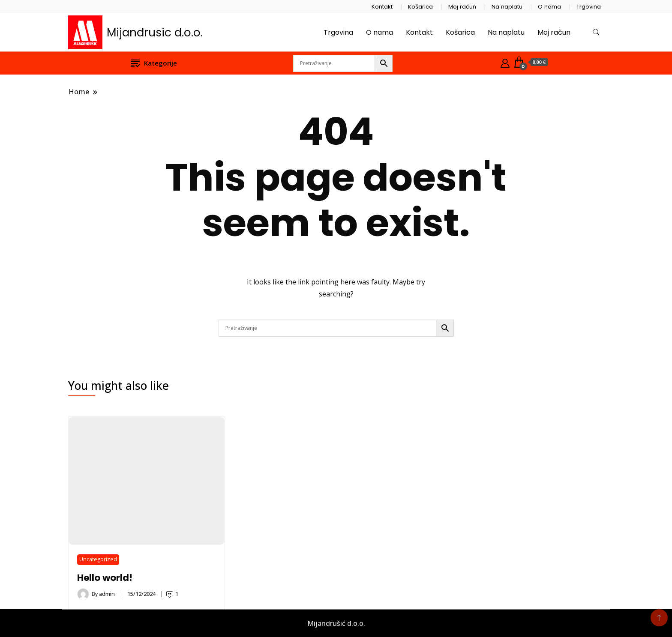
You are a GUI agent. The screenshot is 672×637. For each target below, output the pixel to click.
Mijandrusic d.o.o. (155, 33)
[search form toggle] (596, 32)
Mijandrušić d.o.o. (336, 623)
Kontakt (382, 7)
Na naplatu (507, 7)
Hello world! (105, 578)
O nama (549, 7)
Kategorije (154, 63)
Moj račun (462, 7)
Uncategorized (98, 559)
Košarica (420, 7)
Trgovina (589, 7)
